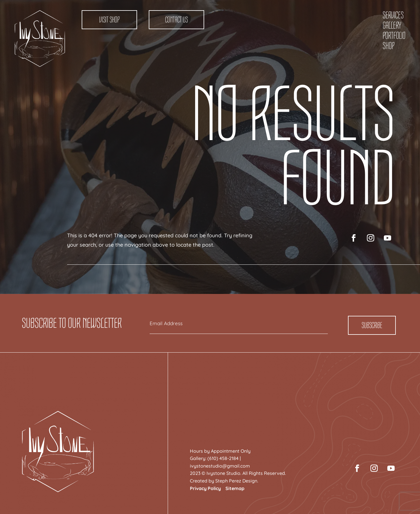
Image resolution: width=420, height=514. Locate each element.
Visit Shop (109, 20)
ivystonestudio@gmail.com (220, 466)
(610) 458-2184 (223, 458)
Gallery (392, 25)
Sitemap (235, 488)
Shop (388, 46)
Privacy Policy (205, 488)
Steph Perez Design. (237, 481)
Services (393, 15)
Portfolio (394, 36)
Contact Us (176, 20)
